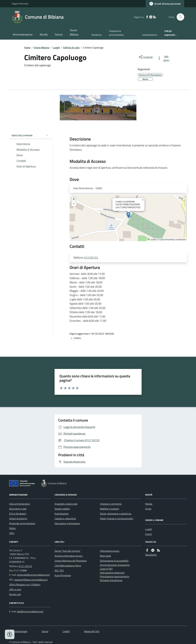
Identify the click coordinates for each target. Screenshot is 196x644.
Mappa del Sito (92, 631)
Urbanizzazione (150, 35)
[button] (128, 215)
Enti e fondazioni (18, 514)
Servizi (59, 34)
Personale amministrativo (22, 523)
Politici (12, 528)
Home (27, 48)
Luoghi (56, 48)
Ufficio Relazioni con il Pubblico (25, 585)
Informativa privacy (110, 551)
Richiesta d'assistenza (111, 580)
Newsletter (151, 555)
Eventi (149, 534)
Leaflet (152, 240)
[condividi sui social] (145, 57)
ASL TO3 (59, 570)
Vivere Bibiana (74, 32)
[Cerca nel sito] (179, 17)
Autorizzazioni (62, 514)
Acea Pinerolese (63, 575)
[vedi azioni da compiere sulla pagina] (164, 58)
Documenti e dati (18, 509)
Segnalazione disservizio (112, 573)
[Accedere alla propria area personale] (165, 4)
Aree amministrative (20, 504)
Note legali (105, 556)
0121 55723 (25, 566)
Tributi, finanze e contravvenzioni (117, 518)
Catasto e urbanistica (65, 518)
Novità (44, 34)
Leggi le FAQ (106, 569)
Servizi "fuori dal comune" (68, 551)
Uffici (12, 533)
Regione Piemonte (20, 4)
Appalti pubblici (62, 509)
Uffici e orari (15, 589)
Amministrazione (23, 34)
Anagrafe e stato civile (66, 504)
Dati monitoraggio (18, 631)
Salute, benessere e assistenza (116, 514)
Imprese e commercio (111, 504)
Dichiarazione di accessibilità (114, 561)
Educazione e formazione (67, 523)
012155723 (91, 258)
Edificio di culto (71, 48)
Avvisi (148, 509)
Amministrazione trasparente (115, 565)
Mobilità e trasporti (109, 509)
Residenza (97, 35)
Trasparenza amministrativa (116, 33)
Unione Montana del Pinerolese (71, 561)
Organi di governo (18, 518)
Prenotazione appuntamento (115, 576)
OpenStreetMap (167, 240)
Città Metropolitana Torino (68, 566)
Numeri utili (15, 594)
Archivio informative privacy (69, 556)
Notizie (149, 504)
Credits (66, 631)
